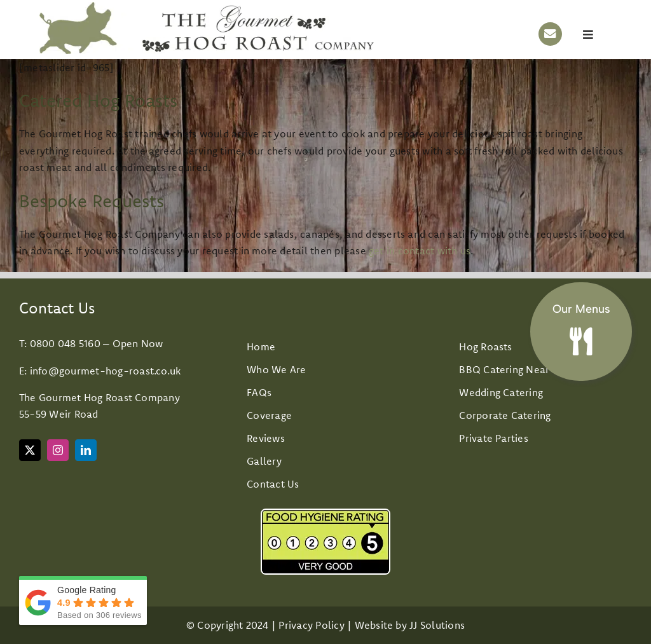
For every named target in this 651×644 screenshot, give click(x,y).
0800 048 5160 (65, 343)
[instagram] (58, 450)
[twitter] (30, 450)
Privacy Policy (311, 625)
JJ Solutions (437, 625)
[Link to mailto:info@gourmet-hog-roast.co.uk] (550, 34)
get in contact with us (420, 250)
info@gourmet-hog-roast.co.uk (106, 371)
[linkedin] (86, 450)
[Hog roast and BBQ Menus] (581, 325)
